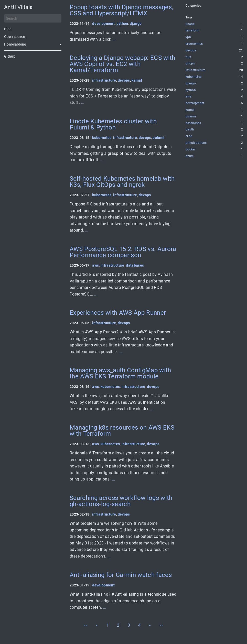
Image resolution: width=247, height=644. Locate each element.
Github (10, 56)
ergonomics (194, 44)
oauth (190, 130)
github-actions (196, 143)
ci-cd (189, 136)
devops (124, 80)
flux (188, 57)
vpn (188, 37)
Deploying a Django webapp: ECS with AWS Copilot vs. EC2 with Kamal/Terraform (122, 64)
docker (190, 150)
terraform (192, 31)
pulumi (158, 138)
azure (190, 156)
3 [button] (129, 625)
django (136, 24)
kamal (137, 80)
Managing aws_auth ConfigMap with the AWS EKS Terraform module (120, 373)
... (114, 39)
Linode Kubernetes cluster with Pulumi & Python (113, 124)
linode (190, 24)
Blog (8, 29)
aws (95, 265)
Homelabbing (15, 44)
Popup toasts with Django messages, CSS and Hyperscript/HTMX (121, 10)
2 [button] (118, 625)
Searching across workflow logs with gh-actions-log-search (121, 501)
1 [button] (108, 625)
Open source (15, 37)
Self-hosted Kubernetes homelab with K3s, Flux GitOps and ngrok (122, 182)
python (122, 24)
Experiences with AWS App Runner (118, 313)
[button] (86, 625)
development (103, 24)
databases (135, 265)
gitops (190, 64)
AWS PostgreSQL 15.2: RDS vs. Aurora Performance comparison (123, 252)
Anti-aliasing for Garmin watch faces (121, 575)
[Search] (33, 18)
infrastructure (104, 80)
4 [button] (139, 625)
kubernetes (102, 138)
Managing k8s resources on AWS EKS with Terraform (122, 431)
